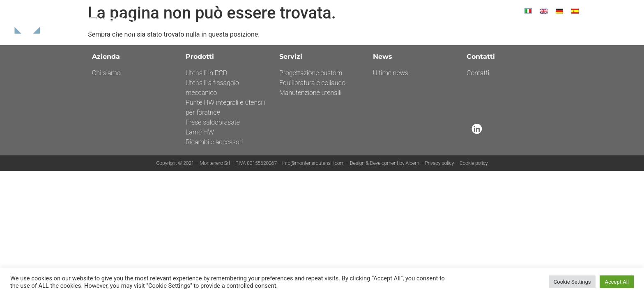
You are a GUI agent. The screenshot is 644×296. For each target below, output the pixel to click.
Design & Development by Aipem (385, 163)
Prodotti (440, 29)
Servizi (473, 29)
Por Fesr (531, 29)
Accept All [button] (617, 282)
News (500, 29)
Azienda (404, 29)
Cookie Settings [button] (572, 282)
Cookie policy (474, 163)
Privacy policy (439, 163)
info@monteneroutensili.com (314, 163)
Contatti (568, 29)
